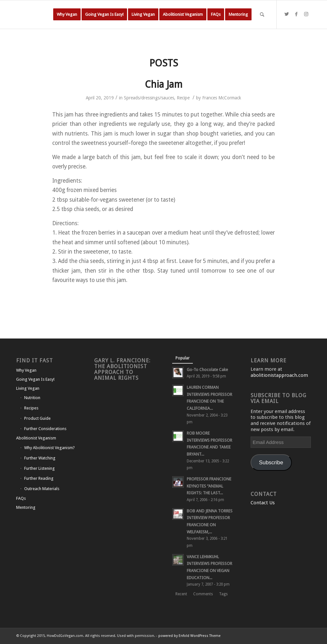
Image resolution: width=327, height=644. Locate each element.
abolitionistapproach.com (279, 375)
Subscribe (271, 463)
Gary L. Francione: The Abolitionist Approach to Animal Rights (122, 369)
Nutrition (32, 398)
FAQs (21, 498)
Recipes (31, 408)
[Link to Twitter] (287, 14)
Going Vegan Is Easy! (35, 379)
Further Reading (39, 478)
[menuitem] (67, 15)
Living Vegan (28, 388)
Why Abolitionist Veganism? (50, 448)
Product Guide (37, 418)
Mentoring (26, 507)
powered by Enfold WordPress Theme (189, 636)
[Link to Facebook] (296, 14)
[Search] (262, 15)
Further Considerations (45, 429)
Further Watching (40, 458)
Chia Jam (164, 84)
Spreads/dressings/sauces (149, 98)
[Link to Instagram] (306, 14)
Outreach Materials (42, 489)
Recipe (183, 98)
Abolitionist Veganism (36, 438)
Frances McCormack (222, 98)
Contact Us (263, 503)
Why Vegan (26, 370)
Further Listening (40, 468)
